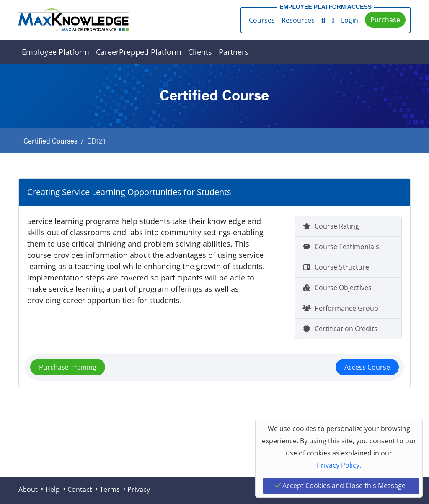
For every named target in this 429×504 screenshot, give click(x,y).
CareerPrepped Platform (139, 52)
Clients (200, 52)
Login (350, 20)
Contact (80, 489)
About (28, 489)
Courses (262, 20)
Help (53, 489)
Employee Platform (56, 52)
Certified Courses (50, 140)
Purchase (385, 20)
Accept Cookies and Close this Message (340, 486)
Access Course (367, 367)
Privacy (139, 489)
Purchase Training (68, 367)
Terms (110, 489)
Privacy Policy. (339, 465)
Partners (234, 52)
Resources (298, 20)
